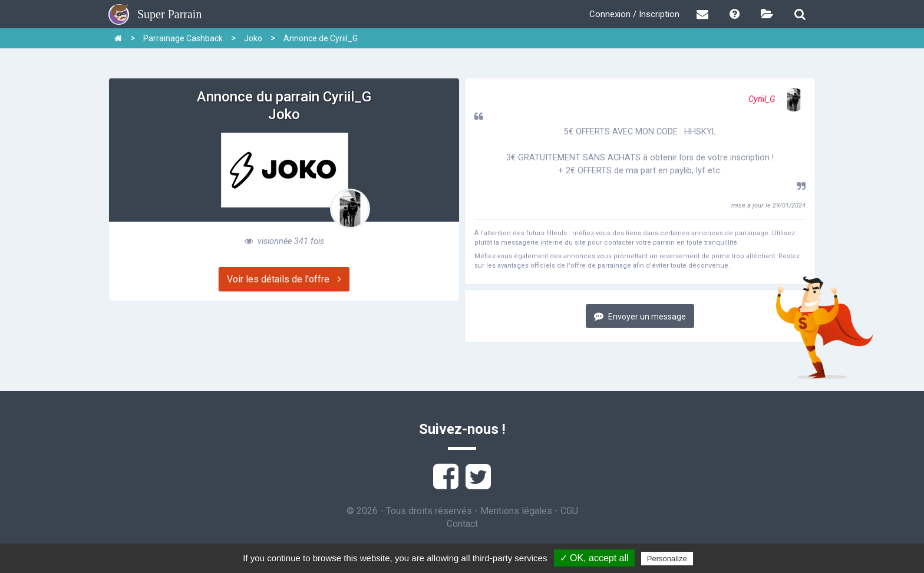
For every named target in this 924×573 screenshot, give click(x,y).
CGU (569, 511)
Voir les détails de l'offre (284, 279)
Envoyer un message (640, 316)
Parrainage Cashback (183, 38)
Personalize (667, 559)
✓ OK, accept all (594, 558)
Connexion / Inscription (634, 14)
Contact (462, 524)
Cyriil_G (777, 99)
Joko (253, 38)
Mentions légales (516, 511)
